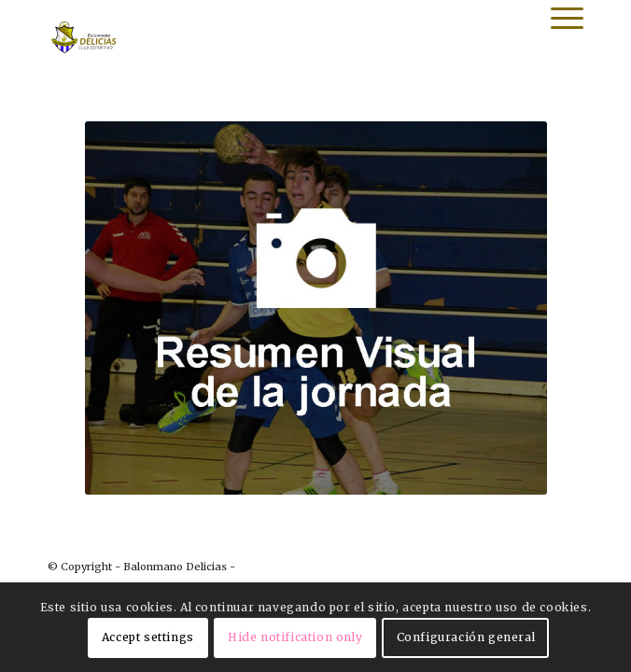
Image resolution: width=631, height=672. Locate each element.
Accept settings (148, 637)
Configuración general (466, 637)
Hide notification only (295, 637)
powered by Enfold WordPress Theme (337, 567)
